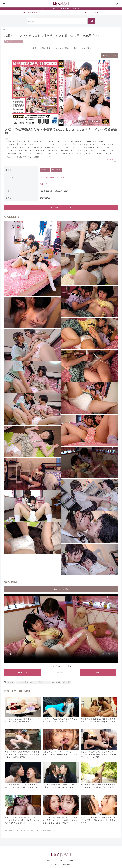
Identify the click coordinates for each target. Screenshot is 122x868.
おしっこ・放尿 (36, 682)
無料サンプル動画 (83, 48)
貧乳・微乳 (67, 682)
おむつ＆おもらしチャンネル (52, 177)
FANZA (23, 672)
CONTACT (71, 860)
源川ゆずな (56, 170)
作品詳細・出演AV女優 (42, 48)
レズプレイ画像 (63, 48)
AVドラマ (11, 682)
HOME (49, 860)
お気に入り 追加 (109, 56)
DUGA (98, 672)
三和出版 (43, 184)
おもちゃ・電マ (23, 682)
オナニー (47, 682)
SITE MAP (59, 860)
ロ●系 (58, 682)
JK (53, 682)
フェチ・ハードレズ (14, 41)
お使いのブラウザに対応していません (61, 628)
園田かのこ (45, 170)
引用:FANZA (110, 159)
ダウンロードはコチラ (61, 207)
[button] (92, 21)
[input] (57, 21)
